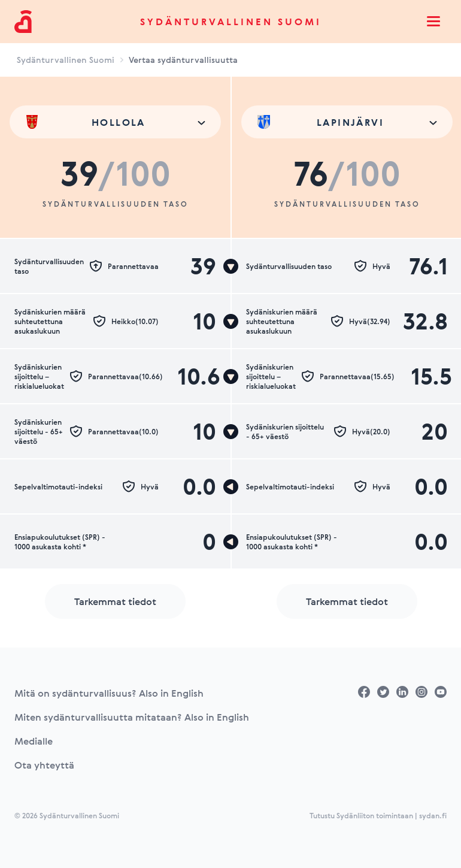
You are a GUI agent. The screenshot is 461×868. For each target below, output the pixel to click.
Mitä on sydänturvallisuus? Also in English (109, 693)
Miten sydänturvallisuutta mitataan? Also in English (132, 717)
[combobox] (115, 122)
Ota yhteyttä (44, 765)
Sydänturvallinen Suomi (231, 22)
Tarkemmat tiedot (115, 601)
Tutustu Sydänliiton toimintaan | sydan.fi (378, 815)
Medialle (34, 741)
